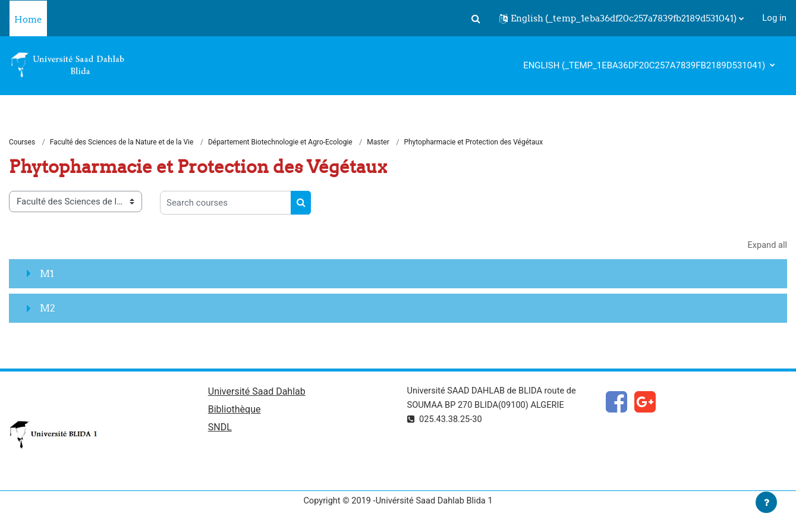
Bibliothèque (235, 411)
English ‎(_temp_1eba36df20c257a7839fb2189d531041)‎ (645, 65)
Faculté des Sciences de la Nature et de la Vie (122, 143)
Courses (22, 143)
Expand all (767, 246)
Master (379, 143)
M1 (47, 274)
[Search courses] (226, 203)
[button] (476, 18)
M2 (48, 309)
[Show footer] (766, 502)
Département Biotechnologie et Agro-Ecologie (280, 143)
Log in (774, 18)
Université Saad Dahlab (257, 393)
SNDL (220, 429)
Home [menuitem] (28, 19)
